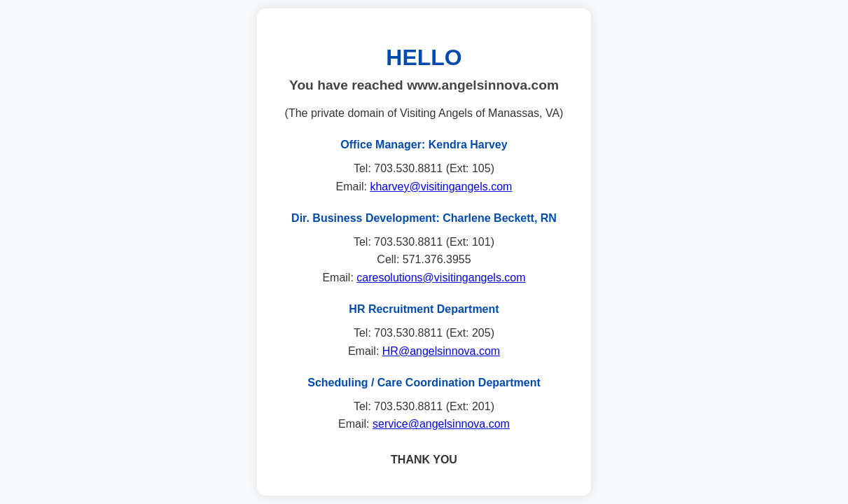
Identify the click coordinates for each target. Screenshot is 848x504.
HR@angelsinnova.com (441, 351)
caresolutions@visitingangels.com (441, 278)
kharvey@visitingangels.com (441, 187)
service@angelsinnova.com (441, 424)
